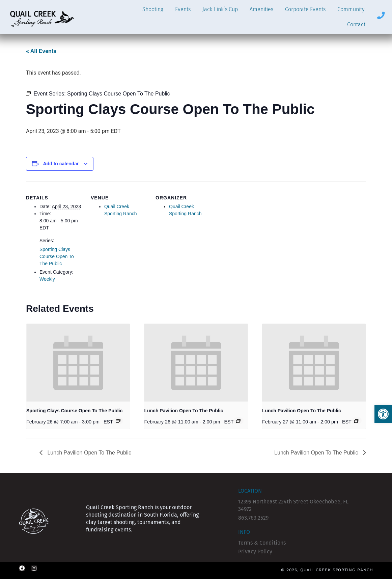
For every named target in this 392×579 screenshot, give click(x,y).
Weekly (47, 279)
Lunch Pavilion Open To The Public (184, 411)
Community (351, 9)
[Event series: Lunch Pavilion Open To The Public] (239, 421)
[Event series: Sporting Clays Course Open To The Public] (118, 421)
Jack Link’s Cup (220, 9)
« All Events (41, 51)
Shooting (153, 9)
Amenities (261, 9)
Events (183, 9)
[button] (383, 414)
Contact (356, 24)
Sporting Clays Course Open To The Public (57, 256)
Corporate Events (305, 9)
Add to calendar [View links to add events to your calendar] (61, 164)
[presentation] (78, 363)
